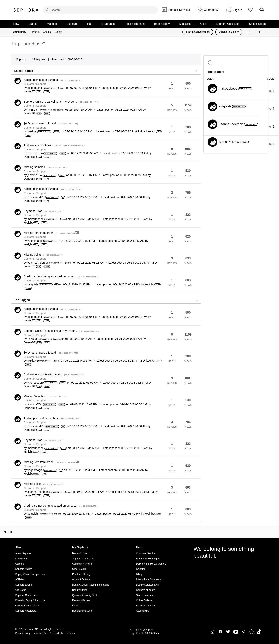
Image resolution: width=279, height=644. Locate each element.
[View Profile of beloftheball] (35, 88)
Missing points (44, 255)
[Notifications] (250, 32)
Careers (20, 564)
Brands (33, 24)
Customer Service (146, 553)
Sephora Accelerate (26, 611)
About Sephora (23, 553)
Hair (90, 24)
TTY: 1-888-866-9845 (147, 633)
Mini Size (185, 24)
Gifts (203, 24)
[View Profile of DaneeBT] (30, 113)
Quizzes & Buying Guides (86, 595)
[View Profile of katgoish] (33, 284)
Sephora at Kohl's (146, 590)
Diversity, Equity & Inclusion (30, 600)
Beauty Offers (79, 590)
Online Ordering (145, 600)
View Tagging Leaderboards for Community (236, 70)
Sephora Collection (228, 24)
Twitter (228, 632)
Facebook (220, 632)
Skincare (72, 24)
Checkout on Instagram (28, 606)
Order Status (79, 569)
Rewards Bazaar (81, 600)
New (16, 24)
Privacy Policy (23, 633)
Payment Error (44, 211)
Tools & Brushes (134, 24)
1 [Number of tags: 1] (274, 91)
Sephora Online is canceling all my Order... (61, 102)
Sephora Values (24, 569)
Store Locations (145, 595)
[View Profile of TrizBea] (32, 110)
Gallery (59, 32)
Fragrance (108, 24)
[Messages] (261, 32)
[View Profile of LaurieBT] (30, 91)
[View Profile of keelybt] (151, 131)
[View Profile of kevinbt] (149, 284)
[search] (101, 10)
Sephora (26, 10)
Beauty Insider (80, 553)
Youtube (236, 632)
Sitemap (70, 633)
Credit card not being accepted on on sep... (61, 276)
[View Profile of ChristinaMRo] (36, 197)
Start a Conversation (198, 32)
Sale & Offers (257, 24)
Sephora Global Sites (27, 595)
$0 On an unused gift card (51, 123)
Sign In (238, 10)
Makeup (52, 24)
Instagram (212, 632)
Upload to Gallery (229, 32)
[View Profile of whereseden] (35, 153)
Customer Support (35, 84)
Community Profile (82, 564)
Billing (139, 574)
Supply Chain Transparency (30, 574)
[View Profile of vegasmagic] (35, 241)
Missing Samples (45, 167)
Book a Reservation (83, 611)
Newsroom (21, 559)
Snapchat (251, 632)
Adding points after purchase (53, 80)
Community (20, 32)
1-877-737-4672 (145, 630)
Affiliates (20, 579)
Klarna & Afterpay (146, 606)
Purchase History (81, 574)
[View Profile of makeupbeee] (36, 219)
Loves (75, 606)
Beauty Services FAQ (148, 585)
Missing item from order (50, 233)
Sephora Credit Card (83, 559)
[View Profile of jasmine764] (35, 175)
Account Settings (81, 579)
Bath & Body (162, 24)
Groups (47, 32)
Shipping (141, 569)
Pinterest (244, 632)
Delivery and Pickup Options (151, 564)
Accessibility (143, 611)
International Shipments (149, 579)
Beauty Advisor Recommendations (90, 585)
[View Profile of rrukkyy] (32, 131)
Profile (36, 32)
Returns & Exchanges (148, 559)
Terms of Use (40, 633)
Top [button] (10, 532)
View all (106, 71)
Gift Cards (21, 590)
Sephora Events (24, 585)
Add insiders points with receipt (54, 145)
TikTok (259, 632)
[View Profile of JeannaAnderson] (38, 263)
